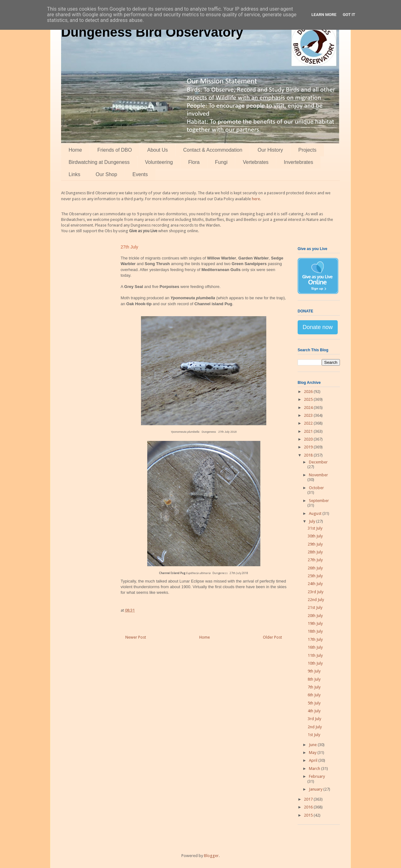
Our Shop (106, 174)
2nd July (315, 727)
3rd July (314, 719)
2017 (309, 799)
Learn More (324, 15)
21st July (315, 607)
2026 (309, 392)
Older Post (272, 637)
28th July (315, 552)
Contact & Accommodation (213, 150)
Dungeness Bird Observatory (152, 32)
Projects (307, 150)
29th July (315, 544)
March (315, 769)
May (313, 753)
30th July (315, 536)
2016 (309, 807)
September (319, 501)
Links (74, 174)
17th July (315, 639)
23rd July (315, 592)
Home (75, 150)
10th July (315, 663)
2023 (309, 415)
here (256, 199)
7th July (314, 687)
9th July (314, 671)
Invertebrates (298, 162)
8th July (314, 679)
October (316, 488)
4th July (314, 711)
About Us (158, 150)
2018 (309, 455)
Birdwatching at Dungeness (99, 162)
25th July (315, 576)
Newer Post (136, 637)
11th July (315, 655)
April (314, 760)
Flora (194, 162)
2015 (309, 815)
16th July (315, 647)
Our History (270, 150)
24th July (315, 584)
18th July (315, 631)
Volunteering (159, 162)
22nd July (316, 600)
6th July (314, 695)
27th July (315, 560)
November (318, 475)
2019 (309, 447)
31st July (315, 528)
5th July (314, 703)
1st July (314, 735)
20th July (315, 616)
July (312, 521)
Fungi (221, 162)
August (316, 513)
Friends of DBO (115, 150)
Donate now (318, 327)
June (313, 745)
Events (140, 174)
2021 (309, 431)
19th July (315, 623)
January (316, 789)
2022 (309, 423)
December (318, 462)
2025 (309, 399)
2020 (309, 439)
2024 (309, 408)
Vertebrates (256, 162)
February (317, 776)
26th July (315, 568)
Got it (349, 15)
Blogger (211, 856)
